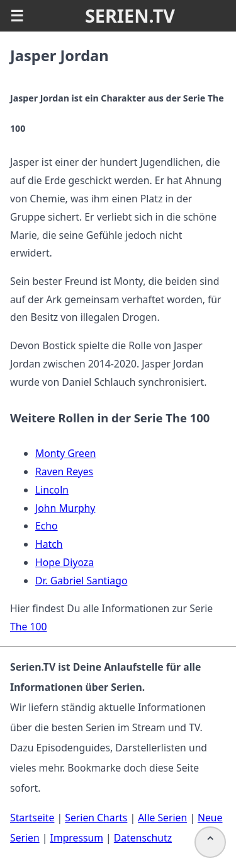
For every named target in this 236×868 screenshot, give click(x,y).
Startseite (32, 818)
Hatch (49, 544)
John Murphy (65, 508)
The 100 (29, 627)
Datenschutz (143, 838)
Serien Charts (96, 818)
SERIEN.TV (130, 15)
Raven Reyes (64, 472)
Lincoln (52, 490)
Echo (47, 526)
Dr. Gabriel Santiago (81, 581)
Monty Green (66, 453)
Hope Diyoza (65, 562)
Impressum (77, 838)
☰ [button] (17, 16)
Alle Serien (162, 818)
